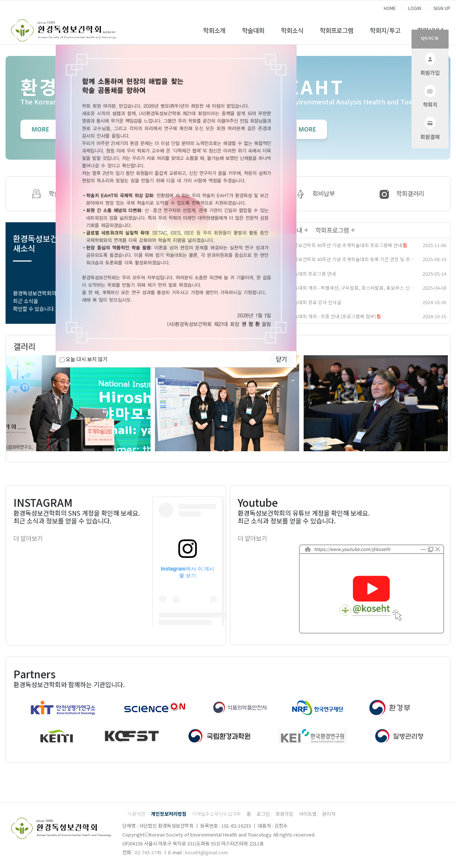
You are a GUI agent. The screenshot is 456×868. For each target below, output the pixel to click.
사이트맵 (308, 814)
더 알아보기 (28, 538)
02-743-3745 (148, 852)
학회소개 (214, 30)
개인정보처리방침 (169, 814)
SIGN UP (442, 8)
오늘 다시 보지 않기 (84, 359)
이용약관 (136, 814)
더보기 (306, 230)
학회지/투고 (385, 30)
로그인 (263, 814)
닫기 (281, 359)
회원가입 (284, 814)
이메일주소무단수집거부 (217, 814)
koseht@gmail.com (206, 852)
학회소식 (292, 30)
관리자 (329, 814)
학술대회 (253, 30)
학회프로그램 (337, 30)
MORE (40, 129)
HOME (390, 8)
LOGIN (415, 8)
